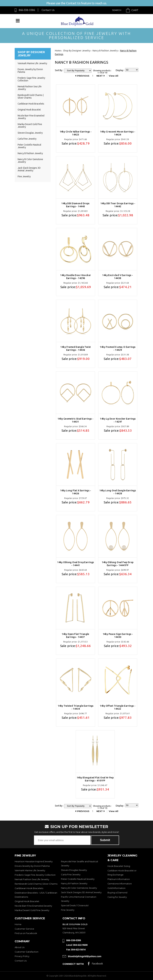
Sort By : (59, 70)
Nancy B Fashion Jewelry (30, 153)
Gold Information (116, 888)
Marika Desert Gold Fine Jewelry (32, 910)
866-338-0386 (27, 10)
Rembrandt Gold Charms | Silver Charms (31, 96)
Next (100, 76)
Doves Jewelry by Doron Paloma (32, 866)
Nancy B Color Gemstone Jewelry (79, 888)
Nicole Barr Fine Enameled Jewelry (33, 906)
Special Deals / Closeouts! (75, 905)
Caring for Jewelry (117, 897)
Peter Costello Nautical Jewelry (78, 879)
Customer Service (24, 929)
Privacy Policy (22, 956)
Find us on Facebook (26, 933)
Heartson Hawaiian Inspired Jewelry (34, 861)
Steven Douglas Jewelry (30, 133)
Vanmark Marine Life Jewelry (32, 63)
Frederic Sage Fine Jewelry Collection (35, 875)
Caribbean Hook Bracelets (31, 104)
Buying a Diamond (117, 893)
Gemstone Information (120, 884)
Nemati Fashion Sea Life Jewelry (32, 879)
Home (18, 924)
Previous (83, 76)
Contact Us (48, 10)
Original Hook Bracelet (29, 110)
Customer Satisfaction (27, 952)
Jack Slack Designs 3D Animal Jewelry (29, 169)
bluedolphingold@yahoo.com (85, 956)
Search (117, 10)
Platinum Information (119, 879)
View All (114, 76)
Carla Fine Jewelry (27, 139)
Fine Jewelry (24, 176)
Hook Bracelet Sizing (119, 866)
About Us (20, 947)
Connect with (73, 964)
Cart (135, 10)
